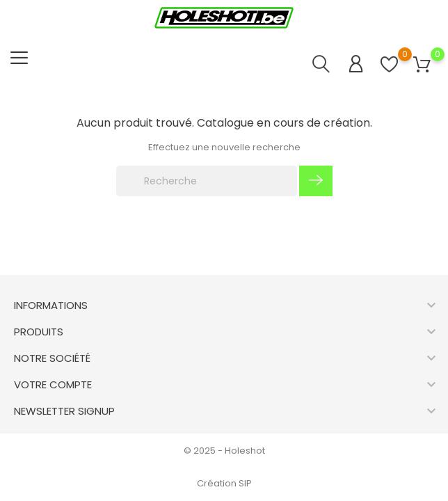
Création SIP (224, 483)
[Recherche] (207, 181)
